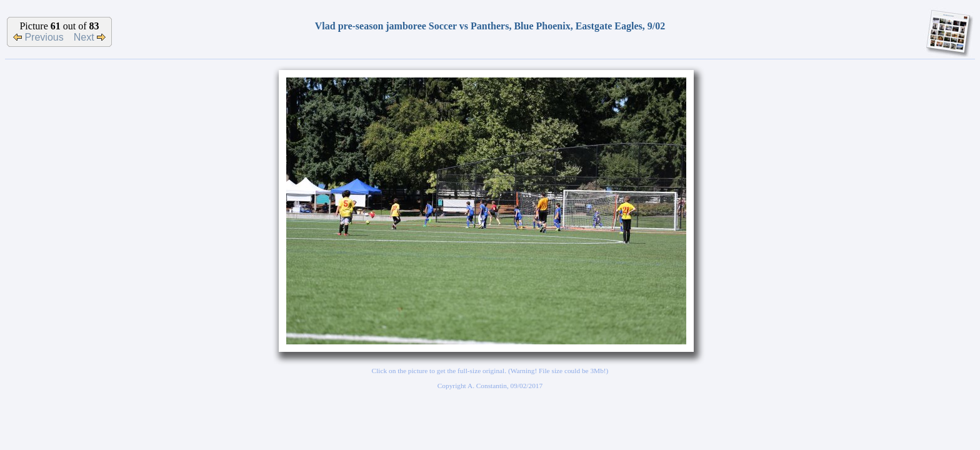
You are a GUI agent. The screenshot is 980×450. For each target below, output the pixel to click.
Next (90, 37)
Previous (38, 37)
